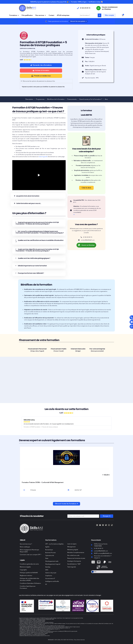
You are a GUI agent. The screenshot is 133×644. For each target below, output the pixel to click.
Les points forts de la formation (28, 196)
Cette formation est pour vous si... (29, 203)
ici (74, 214)
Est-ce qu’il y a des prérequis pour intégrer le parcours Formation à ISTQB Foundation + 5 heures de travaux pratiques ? (40, 232)
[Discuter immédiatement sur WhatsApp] (98, 8)
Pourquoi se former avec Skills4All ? (31, 273)
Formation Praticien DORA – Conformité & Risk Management (43, 482)
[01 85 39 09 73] (78, 8)
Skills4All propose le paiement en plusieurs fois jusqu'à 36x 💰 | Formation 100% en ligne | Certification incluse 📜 (66, 2)
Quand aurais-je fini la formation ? (91, 99)
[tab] (37, 350)
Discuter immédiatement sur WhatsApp (110, 8)
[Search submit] (99, 15)
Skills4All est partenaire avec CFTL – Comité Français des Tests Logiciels (34, 634)
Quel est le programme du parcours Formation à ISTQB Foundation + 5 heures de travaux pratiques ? (37, 223)
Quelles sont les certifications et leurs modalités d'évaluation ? (40, 241)
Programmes (40, 99)
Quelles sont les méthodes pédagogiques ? (34, 258)
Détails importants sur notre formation (32, 266)
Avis (106, 99)
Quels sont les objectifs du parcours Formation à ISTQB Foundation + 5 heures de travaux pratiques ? (37, 250)
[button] (38, 196)
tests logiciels (43, 157)
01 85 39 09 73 (85, 8)
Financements (72, 99)
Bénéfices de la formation (56, 99)
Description (29, 99)
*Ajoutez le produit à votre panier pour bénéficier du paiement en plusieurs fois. (43, 87)
